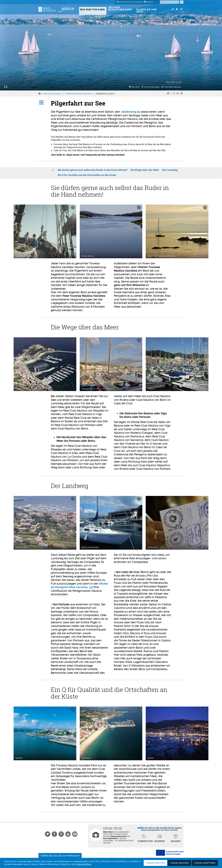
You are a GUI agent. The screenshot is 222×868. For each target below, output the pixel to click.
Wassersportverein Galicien (80, 94)
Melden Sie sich (145, 828)
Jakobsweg (129, 112)
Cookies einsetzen (155, 863)
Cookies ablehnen (180, 863)
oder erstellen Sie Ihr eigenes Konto (161, 829)
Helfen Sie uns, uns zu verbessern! (60, 855)
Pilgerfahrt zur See (105, 94)
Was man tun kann (53, 94)
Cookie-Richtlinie (83, 864)
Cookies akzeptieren (205, 863)
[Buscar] (170, 2)
